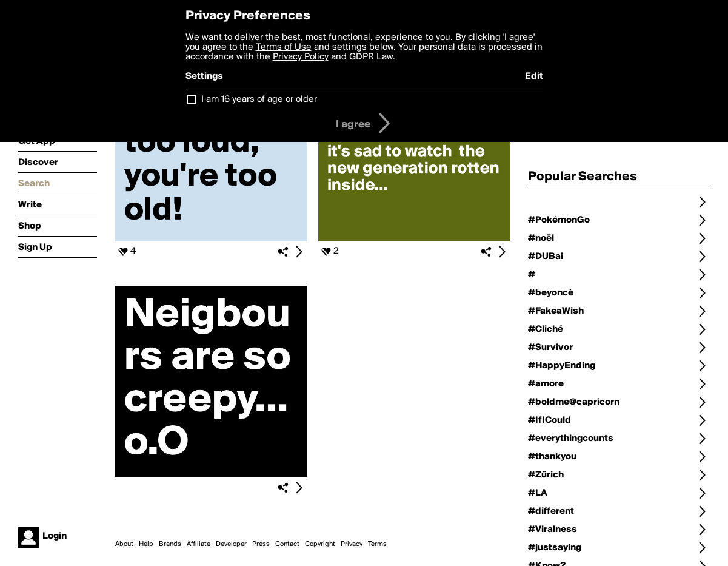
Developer (231, 544)
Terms (377, 544)
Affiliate (199, 544)
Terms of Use (284, 47)
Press (261, 544)
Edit (534, 76)
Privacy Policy (301, 57)
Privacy (352, 544)
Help (146, 544)
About (124, 544)
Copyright (320, 544)
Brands (170, 544)
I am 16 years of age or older (259, 99)
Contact (287, 544)
